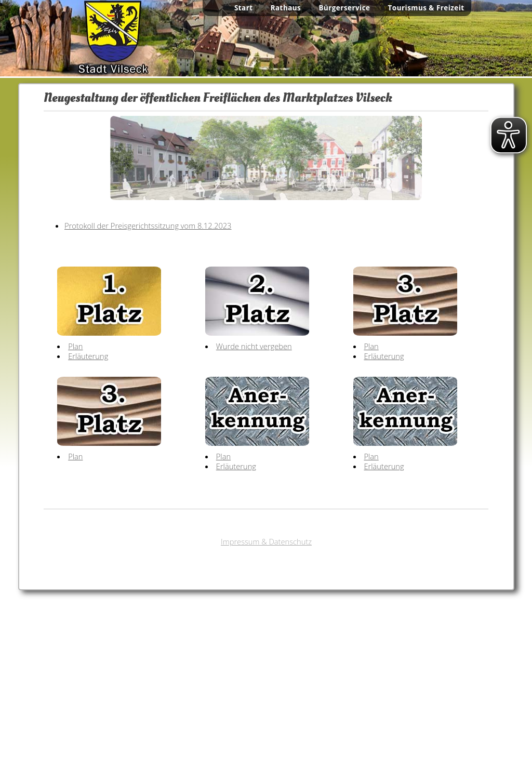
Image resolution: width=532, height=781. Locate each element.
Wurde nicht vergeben (254, 346)
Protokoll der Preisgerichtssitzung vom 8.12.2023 (148, 226)
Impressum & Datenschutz (266, 541)
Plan (75, 346)
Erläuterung (88, 356)
